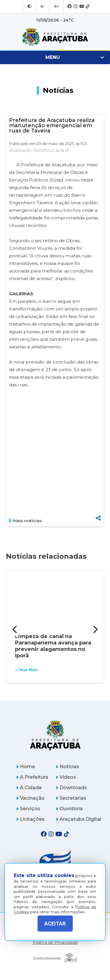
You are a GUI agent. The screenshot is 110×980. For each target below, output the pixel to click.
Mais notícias (25, 521)
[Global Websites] (55, 957)
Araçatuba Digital (78, 819)
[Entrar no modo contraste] (30, 6)
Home (26, 767)
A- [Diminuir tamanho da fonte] (43, 6)
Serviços (28, 809)
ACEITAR (55, 924)
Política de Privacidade (55, 943)
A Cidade (29, 788)
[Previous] (15, 630)
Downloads (71, 788)
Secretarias (71, 798)
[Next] (95, 630)
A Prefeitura (32, 777)
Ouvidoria (69, 809)
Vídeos (66, 777)
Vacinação (30, 798)
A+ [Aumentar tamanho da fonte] (56, 6)
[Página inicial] (55, 735)
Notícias (67, 767)
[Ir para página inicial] (55, 37)
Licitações (30, 819)
